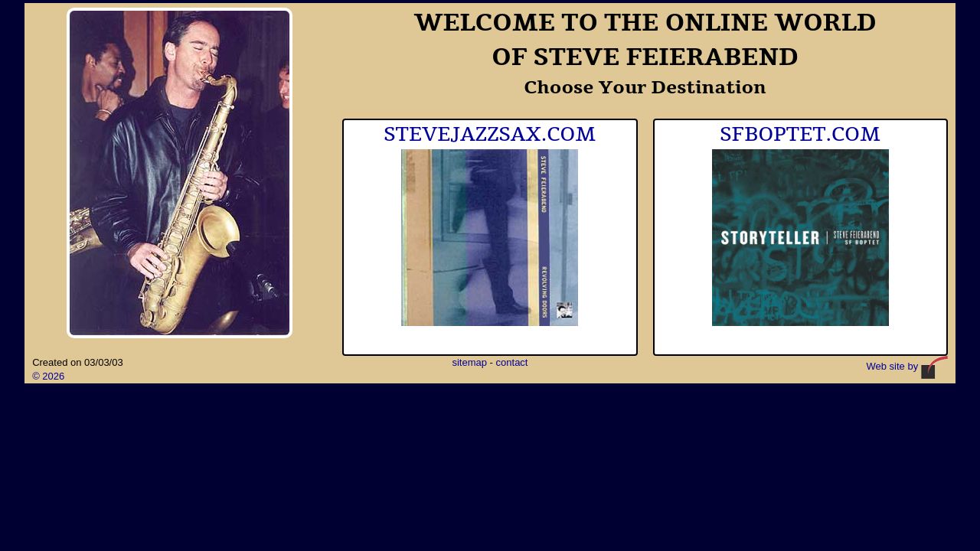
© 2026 (48, 376)
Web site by (907, 366)
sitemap (469, 362)
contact (512, 362)
